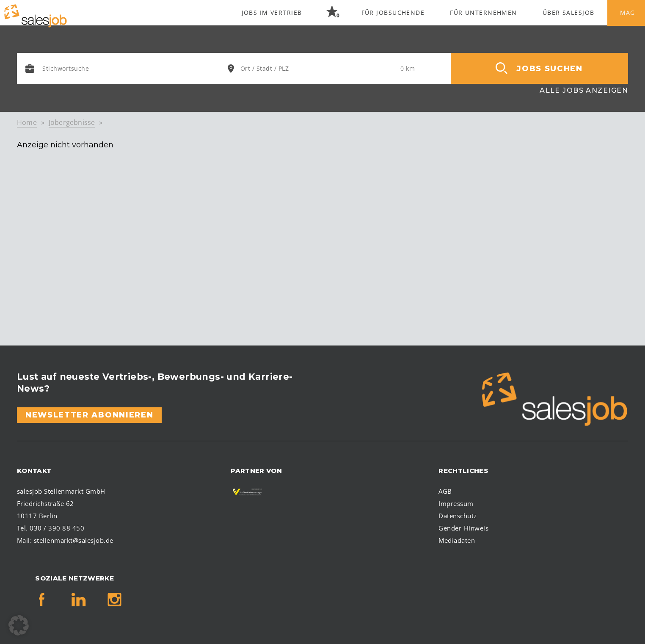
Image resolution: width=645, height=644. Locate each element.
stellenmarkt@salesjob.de (74, 540)
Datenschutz (458, 516)
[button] (19, 625)
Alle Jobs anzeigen (584, 90)
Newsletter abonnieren (89, 415)
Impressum (456, 503)
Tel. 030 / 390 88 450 (51, 528)
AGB (445, 491)
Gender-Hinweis (463, 528)
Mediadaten (457, 540)
